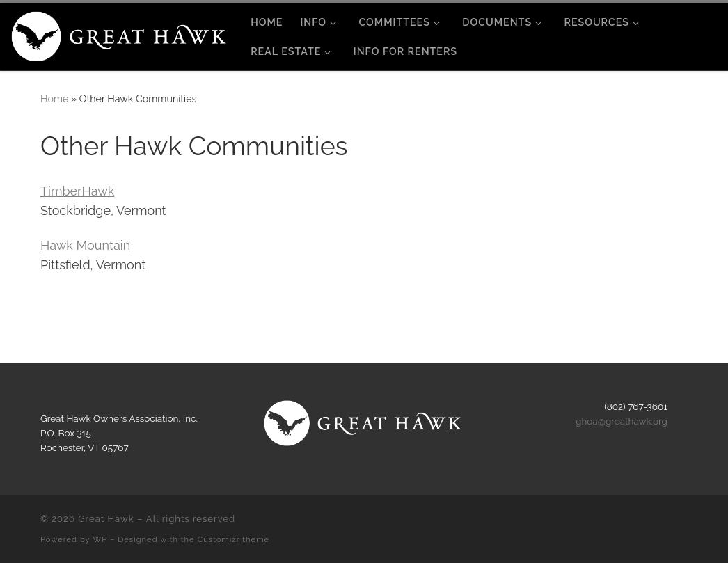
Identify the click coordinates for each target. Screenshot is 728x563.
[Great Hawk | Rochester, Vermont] (120, 34)
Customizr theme (234, 539)
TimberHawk (77, 191)
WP (101, 539)
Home (54, 99)
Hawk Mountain (85, 245)
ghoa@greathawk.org (622, 421)
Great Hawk (106, 519)
